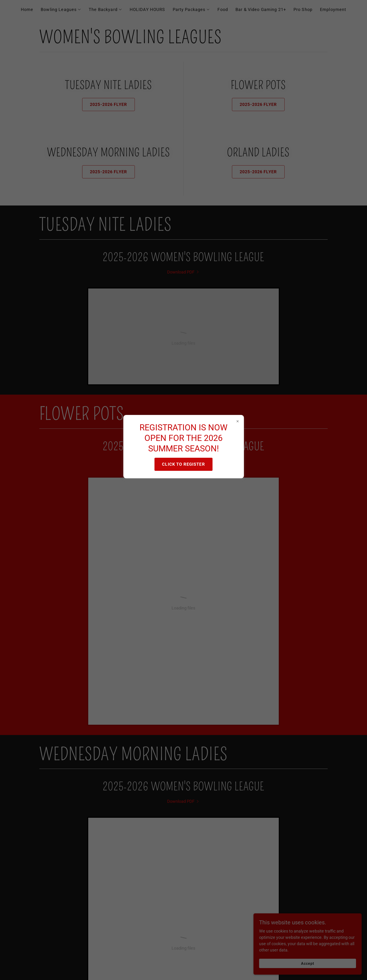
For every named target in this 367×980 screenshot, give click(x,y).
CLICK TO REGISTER (183, 464)
